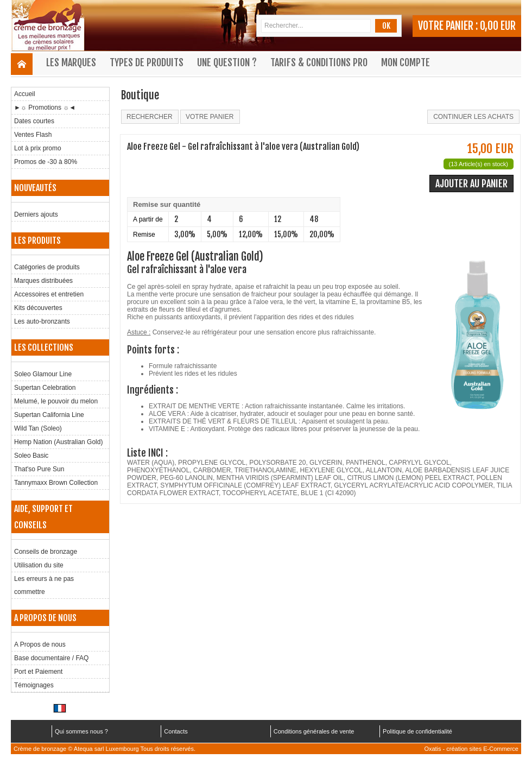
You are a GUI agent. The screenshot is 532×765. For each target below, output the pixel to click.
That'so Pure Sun (39, 469)
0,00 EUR (498, 26)
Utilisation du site (39, 565)
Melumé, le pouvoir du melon (56, 401)
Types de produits (147, 62)
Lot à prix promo (38, 148)
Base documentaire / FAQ (51, 658)
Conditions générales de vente (314, 731)
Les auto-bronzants (42, 321)
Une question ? (227, 62)
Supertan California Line (49, 415)
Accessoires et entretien (49, 294)
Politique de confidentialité (417, 731)
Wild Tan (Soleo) (38, 428)
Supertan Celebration (45, 388)
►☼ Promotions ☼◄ (45, 108)
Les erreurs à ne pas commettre (44, 585)
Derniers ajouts (36, 214)
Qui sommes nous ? (81, 731)
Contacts (176, 731)
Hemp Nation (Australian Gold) (58, 442)
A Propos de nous (40, 644)
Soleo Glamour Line (43, 374)
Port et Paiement (38, 672)
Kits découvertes (38, 308)
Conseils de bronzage (46, 552)
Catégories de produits (47, 267)
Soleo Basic (31, 456)
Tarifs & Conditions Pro (319, 62)
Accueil (25, 94)
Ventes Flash (33, 135)
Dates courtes (34, 121)
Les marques (71, 62)
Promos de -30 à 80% (46, 162)
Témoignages (34, 685)
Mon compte (406, 62)
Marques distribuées (43, 281)
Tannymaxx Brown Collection (56, 483)
